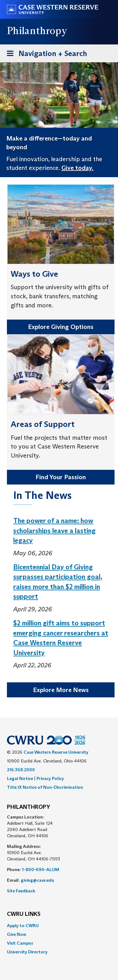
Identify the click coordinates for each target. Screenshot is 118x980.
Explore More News (61, 690)
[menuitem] (59, 926)
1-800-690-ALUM (41, 870)
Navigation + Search (45, 55)
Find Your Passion (61, 477)
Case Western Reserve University (56, 752)
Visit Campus (20, 943)
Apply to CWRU (23, 926)
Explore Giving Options (61, 327)
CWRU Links (24, 914)
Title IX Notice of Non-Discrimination (45, 787)
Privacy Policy (50, 778)
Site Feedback (21, 891)
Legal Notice (20, 778)
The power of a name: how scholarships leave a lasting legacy (54, 531)
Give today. (77, 168)
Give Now (17, 934)
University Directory (27, 952)
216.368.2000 (21, 770)
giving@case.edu (37, 880)
